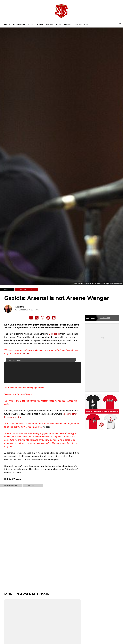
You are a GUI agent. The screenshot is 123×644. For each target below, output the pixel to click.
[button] (120, 24)
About (59, 24)
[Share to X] (37, 318)
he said (26, 353)
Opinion (40, 24)
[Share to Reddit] (48, 318)
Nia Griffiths (19, 307)
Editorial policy (81, 24)
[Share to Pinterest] (54, 318)
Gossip (31, 24)
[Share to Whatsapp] (42, 318)
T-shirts (49, 24)
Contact (68, 24)
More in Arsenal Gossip (27, 594)
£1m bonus (54, 334)
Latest (7, 24)
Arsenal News (19, 24)
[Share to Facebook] (31, 318)
